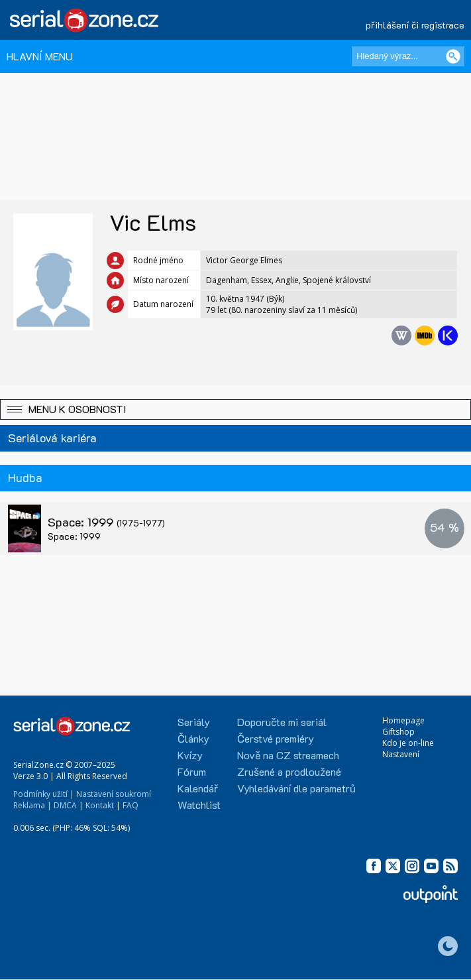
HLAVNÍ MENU (40, 56)
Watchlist (199, 805)
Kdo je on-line (408, 743)
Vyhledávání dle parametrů (296, 788)
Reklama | (32, 805)
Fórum (192, 771)
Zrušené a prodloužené (289, 771)
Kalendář (198, 788)
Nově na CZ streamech (288, 755)
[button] (235, 409)
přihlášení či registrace (415, 25)
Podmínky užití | (44, 794)
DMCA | (69, 805)
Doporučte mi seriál (282, 722)
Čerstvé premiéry (276, 738)
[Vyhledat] (453, 56)
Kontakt (100, 805)
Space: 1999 (106, 522)
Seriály (194, 722)
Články (193, 738)
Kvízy (190, 755)
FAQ (131, 805)
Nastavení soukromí (114, 794)
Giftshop (398, 732)
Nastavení (401, 754)
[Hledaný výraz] (408, 56)
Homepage (403, 720)
